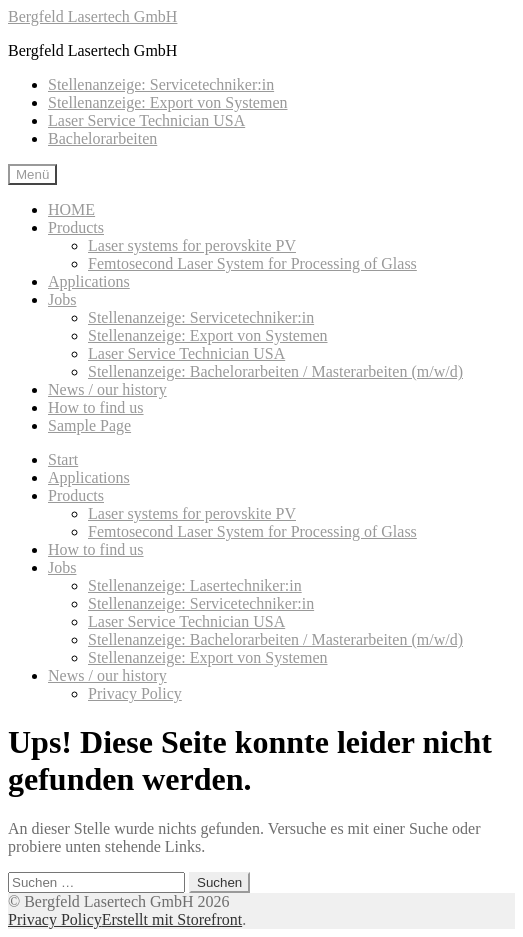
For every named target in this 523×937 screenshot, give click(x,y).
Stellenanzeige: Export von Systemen (168, 102)
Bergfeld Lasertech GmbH (92, 16)
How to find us (96, 407)
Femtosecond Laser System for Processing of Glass (252, 263)
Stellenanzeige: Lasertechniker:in (195, 585)
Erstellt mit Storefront (172, 919)
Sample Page (89, 425)
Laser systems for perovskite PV (192, 245)
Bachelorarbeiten (102, 138)
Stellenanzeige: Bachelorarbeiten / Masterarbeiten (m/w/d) (275, 371)
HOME (71, 209)
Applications (89, 281)
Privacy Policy (135, 693)
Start (63, 459)
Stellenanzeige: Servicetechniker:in (161, 84)
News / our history (107, 389)
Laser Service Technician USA (146, 120)
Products (76, 227)
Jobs (62, 299)
